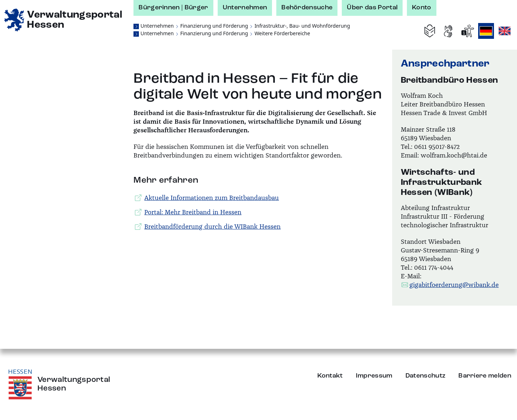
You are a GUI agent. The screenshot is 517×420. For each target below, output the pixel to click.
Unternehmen (245, 8)
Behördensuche (307, 8)
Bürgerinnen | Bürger (173, 8)
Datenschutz (426, 376)
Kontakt (330, 376)
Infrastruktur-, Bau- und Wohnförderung (302, 26)
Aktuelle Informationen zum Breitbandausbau (207, 198)
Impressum (374, 376)
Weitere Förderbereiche (282, 33)
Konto (422, 8)
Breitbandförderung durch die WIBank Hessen (208, 227)
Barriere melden (485, 376)
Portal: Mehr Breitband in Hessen (188, 212)
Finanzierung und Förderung (214, 26)
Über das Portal (372, 8)
